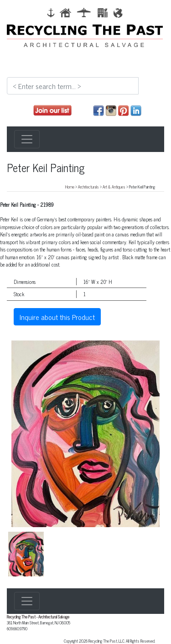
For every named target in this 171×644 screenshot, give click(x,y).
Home (70, 187)
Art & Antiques (114, 187)
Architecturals (88, 187)
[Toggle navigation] (27, 139)
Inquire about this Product (57, 317)
